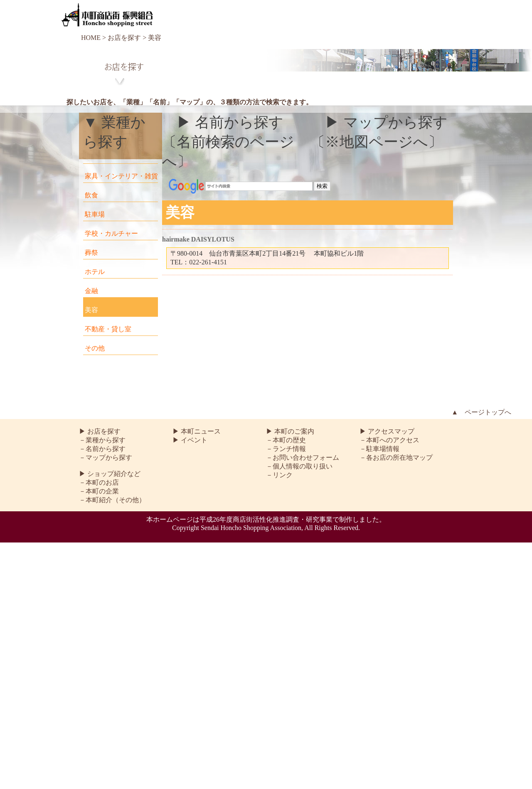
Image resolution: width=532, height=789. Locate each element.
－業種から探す (102, 440)
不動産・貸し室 (108, 329)
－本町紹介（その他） (112, 500)
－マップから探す (106, 457)
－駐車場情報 (379, 449)
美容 (91, 310)
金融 (91, 291)
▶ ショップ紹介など (110, 474)
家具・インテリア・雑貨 (121, 176)
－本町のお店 (99, 482)
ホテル (95, 272)
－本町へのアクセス (389, 440)
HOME (91, 38)
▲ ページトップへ (481, 412)
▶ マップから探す (386, 122)
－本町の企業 (99, 491)
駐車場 (95, 214)
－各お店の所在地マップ (396, 457)
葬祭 (91, 253)
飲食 (91, 195)
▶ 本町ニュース (197, 431)
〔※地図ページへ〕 (377, 142)
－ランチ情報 (286, 449)
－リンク (279, 475)
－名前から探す (102, 449)
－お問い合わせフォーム (303, 457)
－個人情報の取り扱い (299, 466)
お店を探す (124, 38)
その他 (95, 348)
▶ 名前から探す (230, 122)
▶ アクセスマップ (387, 431)
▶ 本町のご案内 (290, 431)
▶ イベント (190, 440)
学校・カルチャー (111, 233)
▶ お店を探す (100, 431)
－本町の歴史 (286, 440)
